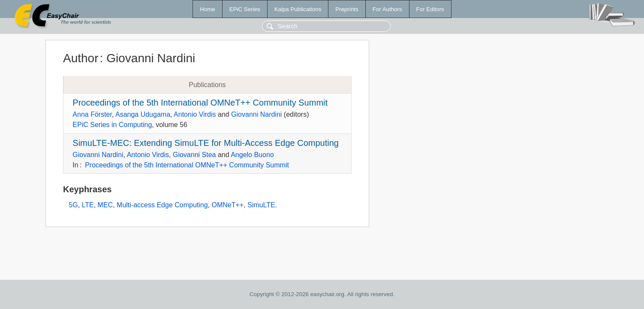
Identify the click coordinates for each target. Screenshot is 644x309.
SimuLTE (261, 205)
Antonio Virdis (195, 114)
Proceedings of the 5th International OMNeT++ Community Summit (200, 103)
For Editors (430, 9)
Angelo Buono (252, 155)
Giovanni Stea (194, 155)
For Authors (387, 9)
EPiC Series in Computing (112, 125)
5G (73, 205)
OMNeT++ (228, 205)
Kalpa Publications (298, 9)
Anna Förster (92, 114)
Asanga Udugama (143, 114)
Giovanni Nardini (256, 114)
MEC (105, 205)
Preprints (347, 9)
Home (208, 9)
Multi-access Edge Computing (162, 205)
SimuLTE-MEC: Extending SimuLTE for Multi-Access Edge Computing (206, 143)
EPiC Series (245, 9)
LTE (88, 205)
